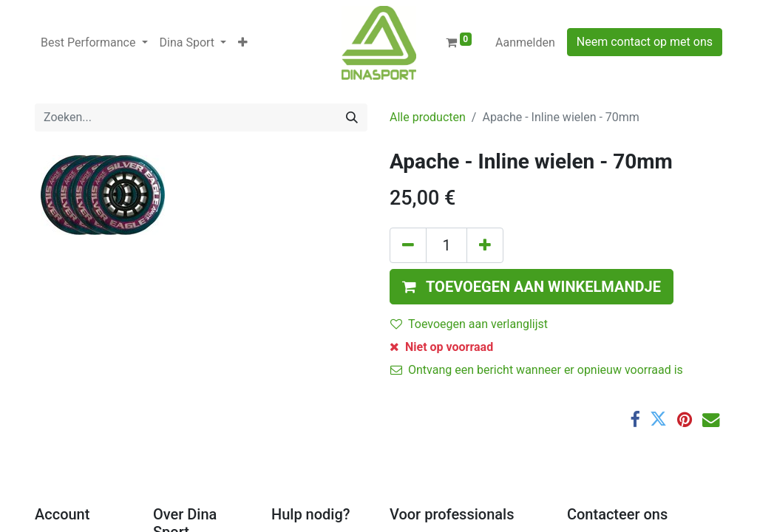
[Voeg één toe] (485, 245)
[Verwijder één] (408, 245)
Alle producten (428, 117)
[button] (243, 43)
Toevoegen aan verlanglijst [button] (469, 324)
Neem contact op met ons (645, 42)
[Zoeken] (352, 117)
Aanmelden (525, 42)
